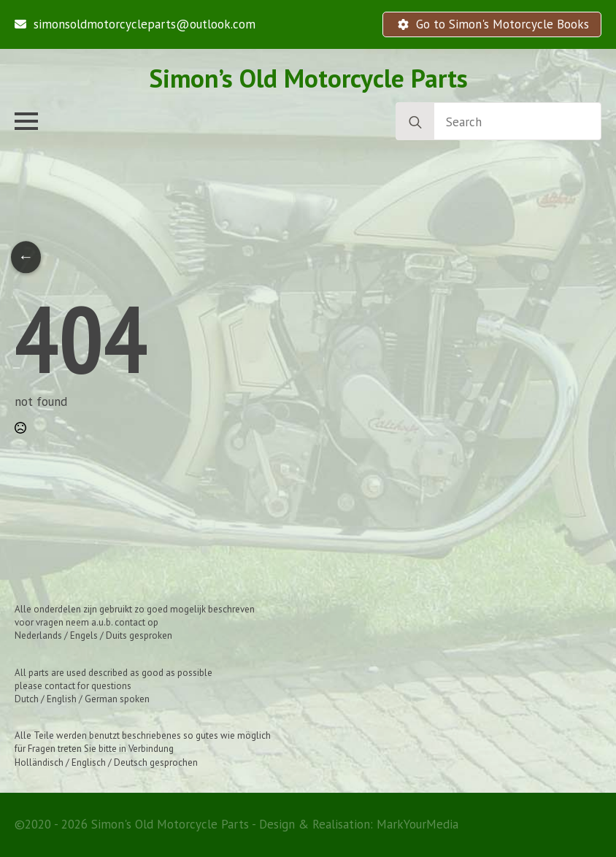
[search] (415, 122)
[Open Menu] (26, 121)
